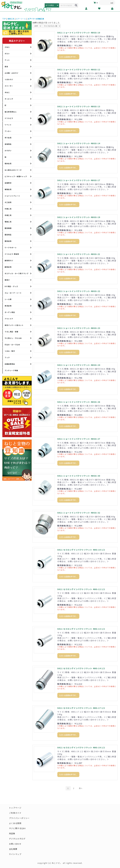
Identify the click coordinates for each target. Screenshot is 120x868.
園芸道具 (8, 241)
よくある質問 (15, 823)
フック (7, 358)
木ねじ (7, 92)
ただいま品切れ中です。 (68, 57)
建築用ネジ (9, 261)
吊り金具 (8, 138)
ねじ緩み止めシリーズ (13, 170)
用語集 (12, 834)
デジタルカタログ (17, 839)
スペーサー (9, 86)
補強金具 (8, 189)
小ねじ (7, 47)
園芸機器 (8, 228)
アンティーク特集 (11, 370)
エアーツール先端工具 (36, 19)
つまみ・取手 (10, 351)
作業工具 (8, 209)
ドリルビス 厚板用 (12, 254)
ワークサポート (11, 248)
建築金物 (8, 267)
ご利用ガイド (15, 813)
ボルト (7, 54)
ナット (7, 60)
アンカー (8, 131)
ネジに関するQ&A (17, 828)
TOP (4, 19)
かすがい (8, 151)
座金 (6, 66)
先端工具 (8, 215)
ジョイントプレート (12, 196)
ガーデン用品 (10, 312)
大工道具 (8, 202)
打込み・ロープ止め (12, 345)
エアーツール (21, 19)
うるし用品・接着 (12, 332)
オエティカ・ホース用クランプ (17, 273)
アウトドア (9, 319)
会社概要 (13, 849)
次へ (81, 788)
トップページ (15, 808)
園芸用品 (8, 235)
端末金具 (8, 163)
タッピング (9, 99)
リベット (8, 125)
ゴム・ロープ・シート (13, 293)
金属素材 (8, 183)
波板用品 (8, 144)
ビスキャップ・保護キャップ (16, 176)
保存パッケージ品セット (14, 325)
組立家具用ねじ (11, 112)
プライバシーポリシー (19, 818)
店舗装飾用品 (10, 364)
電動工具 (11, 19)
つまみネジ (9, 79)
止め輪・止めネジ (12, 73)
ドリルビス (9, 118)
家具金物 (8, 306)
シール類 (8, 299)
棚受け (7, 280)
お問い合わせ (15, 844)
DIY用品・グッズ (11, 286)
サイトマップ (15, 854)
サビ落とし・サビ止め (13, 338)
